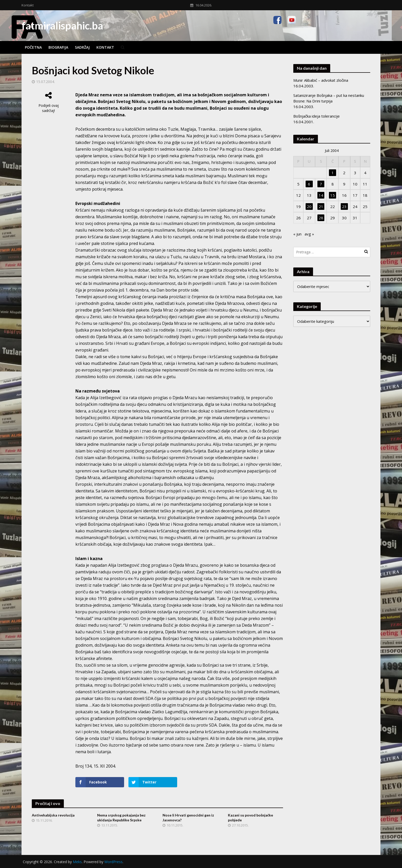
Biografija (58, 47)
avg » (309, 234)
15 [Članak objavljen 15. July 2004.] (333, 195)
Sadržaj (82, 47)
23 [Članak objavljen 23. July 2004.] (344, 206)
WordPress (113, 862)
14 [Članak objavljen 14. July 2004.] (321, 195)
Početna (33, 47)
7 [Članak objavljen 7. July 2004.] (321, 184)
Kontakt (28, 5)
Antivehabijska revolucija (53, 815)
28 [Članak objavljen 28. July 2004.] (321, 218)
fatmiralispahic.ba (62, 26)
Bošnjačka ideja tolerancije (316, 116)
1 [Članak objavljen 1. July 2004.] (333, 173)
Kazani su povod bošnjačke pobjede (250, 818)
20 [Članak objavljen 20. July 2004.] (309, 206)
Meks (77, 862)
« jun (297, 234)
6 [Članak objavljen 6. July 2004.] (309, 184)
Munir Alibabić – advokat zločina (321, 80)
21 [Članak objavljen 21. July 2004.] (321, 206)
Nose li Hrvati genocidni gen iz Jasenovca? (188, 818)
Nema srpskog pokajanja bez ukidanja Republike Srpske (121, 818)
